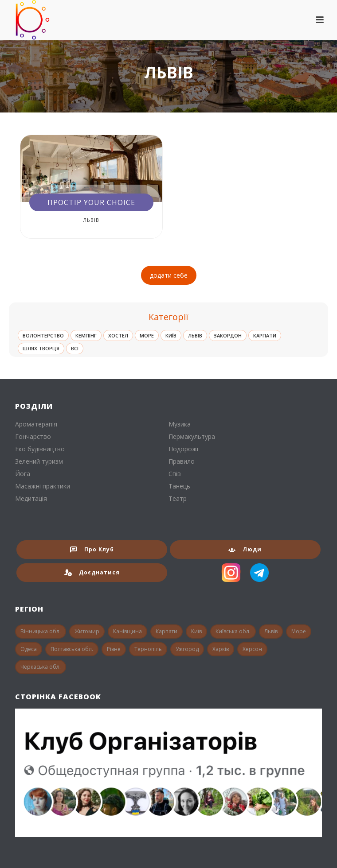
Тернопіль (148, 649)
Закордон (228, 335)
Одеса (29, 649)
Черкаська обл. (41, 667)
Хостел (118, 335)
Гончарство (33, 437)
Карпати (265, 335)
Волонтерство (43, 335)
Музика (180, 424)
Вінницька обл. (41, 631)
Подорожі (183, 449)
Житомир (87, 631)
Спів (175, 474)
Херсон (252, 649)
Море (147, 335)
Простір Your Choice (91, 202)
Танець (179, 486)
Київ (171, 335)
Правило (182, 461)
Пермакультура (192, 437)
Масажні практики (43, 486)
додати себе (169, 275)
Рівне (114, 649)
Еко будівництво (40, 449)
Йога (23, 474)
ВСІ (75, 348)
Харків (221, 649)
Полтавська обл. (72, 649)
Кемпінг (86, 335)
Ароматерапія (36, 424)
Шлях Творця (41, 348)
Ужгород (187, 649)
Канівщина (127, 631)
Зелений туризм (39, 461)
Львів (91, 220)
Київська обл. (233, 631)
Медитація (31, 499)
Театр (178, 499)
